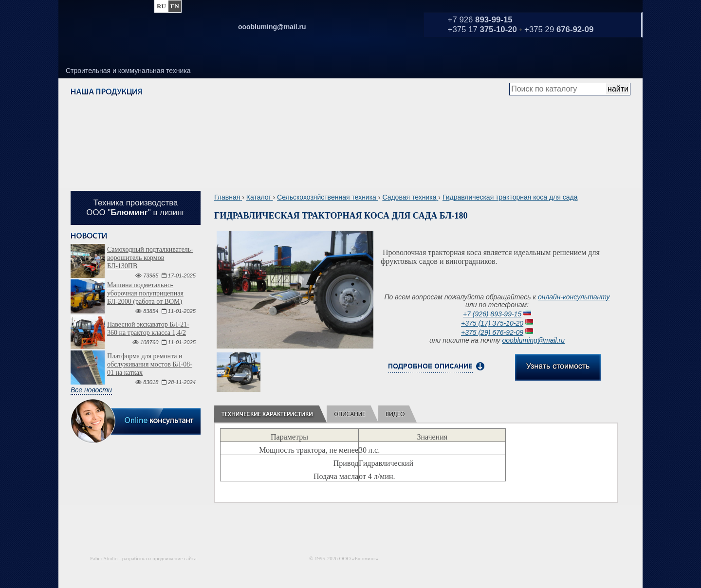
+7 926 (480, 20)
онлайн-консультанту (574, 297)
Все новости (91, 390)
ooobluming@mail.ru (533, 340)
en (175, 6)
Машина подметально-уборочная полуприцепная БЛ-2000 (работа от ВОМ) (145, 293)
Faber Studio (104, 558)
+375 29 (559, 29)
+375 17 (482, 29)
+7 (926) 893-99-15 (492, 314)
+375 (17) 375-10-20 (492, 323)
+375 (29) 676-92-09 (492, 332)
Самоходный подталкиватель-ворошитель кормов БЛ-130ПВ (150, 258)
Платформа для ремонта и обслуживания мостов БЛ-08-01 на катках (150, 364)
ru (161, 6)
